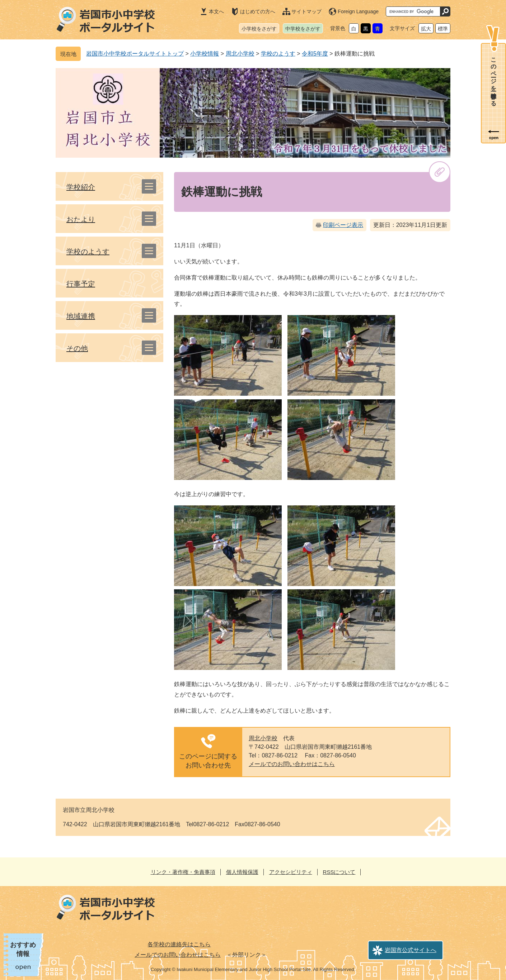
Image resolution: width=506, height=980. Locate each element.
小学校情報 (205, 54)
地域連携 (81, 316)
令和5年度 (315, 54)
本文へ (216, 11)
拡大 (426, 29)
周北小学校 (240, 54)
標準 (443, 29)
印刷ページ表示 (343, 225)
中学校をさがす (303, 29)
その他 (77, 348)
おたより (81, 219)
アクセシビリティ (291, 872)
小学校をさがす (259, 29)
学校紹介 (81, 187)
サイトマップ (306, 11)
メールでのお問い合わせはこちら (292, 764)
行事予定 (81, 284)
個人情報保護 (242, 872)
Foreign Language (358, 11)
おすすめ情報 (23, 949)
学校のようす (278, 54)
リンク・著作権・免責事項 (183, 872)
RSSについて (339, 872)
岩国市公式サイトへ (411, 950)
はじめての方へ (258, 11)
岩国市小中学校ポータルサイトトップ (135, 54)
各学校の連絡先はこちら (179, 944)
